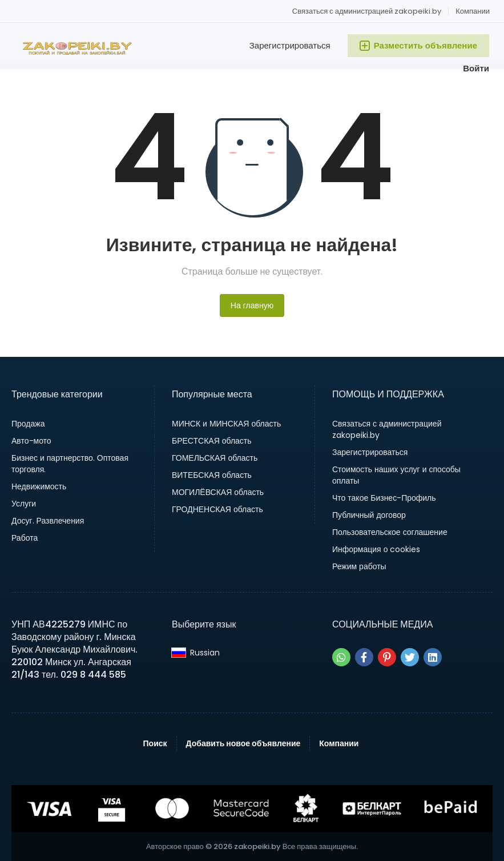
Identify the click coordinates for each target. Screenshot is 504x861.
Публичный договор (369, 515)
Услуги (24, 504)
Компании (473, 11)
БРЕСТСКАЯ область (212, 441)
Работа (25, 538)
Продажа (28, 424)
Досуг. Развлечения (48, 521)
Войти (476, 68)
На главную (252, 305)
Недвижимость (39, 486)
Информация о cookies (376, 549)
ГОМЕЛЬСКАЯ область (215, 458)
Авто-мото (31, 441)
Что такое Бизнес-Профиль (384, 498)
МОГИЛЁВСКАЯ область (218, 492)
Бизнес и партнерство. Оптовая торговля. (70, 464)
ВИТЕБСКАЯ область (212, 475)
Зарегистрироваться (290, 45)
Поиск (155, 743)
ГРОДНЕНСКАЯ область (217, 509)
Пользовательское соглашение (390, 532)
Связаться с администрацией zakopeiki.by (367, 11)
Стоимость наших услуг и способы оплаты (396, 475)
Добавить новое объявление (243, 743)
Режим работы (359, 566)
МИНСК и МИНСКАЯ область (226, 424)
